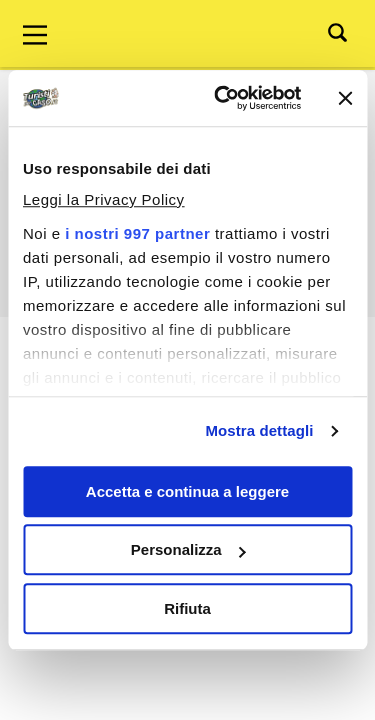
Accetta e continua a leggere (187, 491)
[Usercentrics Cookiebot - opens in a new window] (223, 98)
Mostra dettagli (259, 430)
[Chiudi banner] (345, 98)
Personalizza (188, 549)
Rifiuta (187, 608)
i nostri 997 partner (137, 233)
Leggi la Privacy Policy (104, 199)
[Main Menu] (35, 35)
